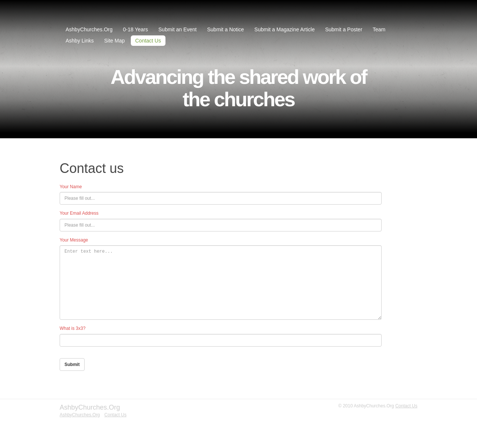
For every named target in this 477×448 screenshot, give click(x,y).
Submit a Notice (226, 29)
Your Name (71, 187)
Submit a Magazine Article (285, 29)
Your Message (74, 240)
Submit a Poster (344, 29)
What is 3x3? (72, 328)
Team (379, 29)
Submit (72, 365)
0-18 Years (135, 29)
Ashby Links (80, 41)
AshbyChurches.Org (89, 29)
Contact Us (148, 41)
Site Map (114, 41)
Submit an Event (178, 29)
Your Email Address (79, 213)
